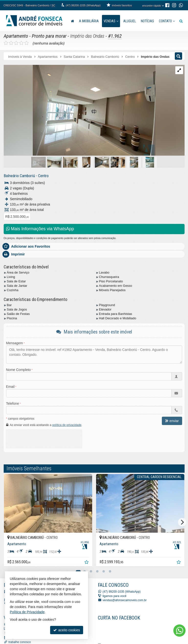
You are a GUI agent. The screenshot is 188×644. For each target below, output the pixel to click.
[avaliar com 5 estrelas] (27, 43)
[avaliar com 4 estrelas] (21, 43)
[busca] (181, 21)
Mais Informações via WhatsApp (40, 229)
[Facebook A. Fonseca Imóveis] (134, 631)
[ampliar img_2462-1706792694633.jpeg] (80, 111)
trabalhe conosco (20, 642)
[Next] (182, 522)
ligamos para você (115, 596)
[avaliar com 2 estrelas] (11, 43)
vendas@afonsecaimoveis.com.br (125, 600)
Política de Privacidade (27, 612)
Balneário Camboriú (19, 176)
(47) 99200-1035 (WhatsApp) (83, 5)
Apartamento (16, 36)
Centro (43, 176)
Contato (167, 21)
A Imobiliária (89, 21)
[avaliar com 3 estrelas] (16, 43)
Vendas (111, 21)
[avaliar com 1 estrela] (6, 43)
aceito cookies (67, 630)
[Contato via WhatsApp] (179, 631)
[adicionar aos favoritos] (87, 563)
